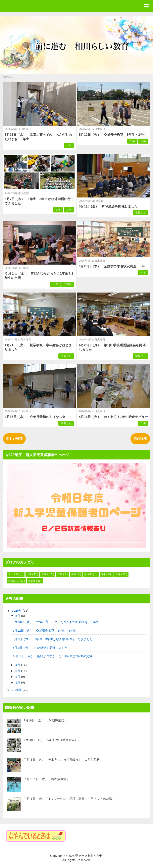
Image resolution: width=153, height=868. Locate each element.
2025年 (17, 690)
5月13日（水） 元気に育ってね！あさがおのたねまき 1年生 (56, 622)
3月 (18, 671)
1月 (18, 682)
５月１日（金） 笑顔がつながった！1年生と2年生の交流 (52, 656)
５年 (104, 574)
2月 (18, 677)
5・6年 (89, 574)
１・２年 (13, 574)
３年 (143, 141)
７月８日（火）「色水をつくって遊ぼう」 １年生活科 (62, 759)
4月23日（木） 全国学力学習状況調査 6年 (112, 266)
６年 (143, 272)
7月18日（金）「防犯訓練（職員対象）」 (52, 740)
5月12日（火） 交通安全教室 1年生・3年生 (113, 135)
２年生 (68, 284)
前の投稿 (140, 439)
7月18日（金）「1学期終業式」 (45, 720)
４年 (74, 574)
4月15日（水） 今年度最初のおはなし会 (35, 417)
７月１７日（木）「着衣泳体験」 (46, 779)
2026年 (17, 611)
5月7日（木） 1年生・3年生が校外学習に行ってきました (53, 639)
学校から (141, 213)
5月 (18, 616)
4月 (18, 665)
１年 (69, 145)
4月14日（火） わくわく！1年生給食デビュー (113, 417)
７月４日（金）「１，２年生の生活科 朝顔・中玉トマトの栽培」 (69, 799)
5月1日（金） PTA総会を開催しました (108, 206)
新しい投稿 (14, 439)
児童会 (32, 581)
